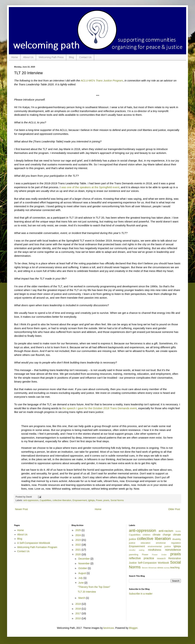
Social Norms (117, 500)
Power (99, 500)
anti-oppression (31, 500)
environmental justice (159, 546)
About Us (28, 57)
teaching (175, 567)
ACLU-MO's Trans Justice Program (102, 80)
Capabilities (45, 500)
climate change (162, 535)
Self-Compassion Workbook (153, 563)
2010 (79, 618)
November (84, 563)
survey (167, 568)
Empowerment (80, 500)
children (146, 535)
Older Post (174, 509)
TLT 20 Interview (87, 592)
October (83, 568)
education (146, 543)
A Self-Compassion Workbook (34, 543)
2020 (79, 554)
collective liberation (62, 500)
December (84, 559)
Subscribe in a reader (141, 594)
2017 (79, 613)
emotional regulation (168, 543)
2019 (79, 604)
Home (15, 57)
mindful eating (137, 550)
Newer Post (21, 509)
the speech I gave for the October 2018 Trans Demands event (99, 408)
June (81, 583)
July (81, 578)
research (161, 558)
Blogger (133, 628)
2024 (79, 535)
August (82, 573)
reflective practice (141, 558)
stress (160, 568)
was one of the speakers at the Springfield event (90, 187)
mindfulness (155, 550)
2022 (79, 545)
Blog (71, 57)
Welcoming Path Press (51, 57)
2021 (79, 550)
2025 (79, 530)
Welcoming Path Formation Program (37, 547)
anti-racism (166, 531)
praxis (106, 500)
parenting (134, 555)
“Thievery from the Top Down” (94, 587)
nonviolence (173, 550)
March (82, 598)
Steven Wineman (149, 568)
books (178, 531)
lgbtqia (91, 500)
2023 (79, 540)
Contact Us (85, 57)
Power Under (159, 555)
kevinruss (109, 628)
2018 (79, 609)
